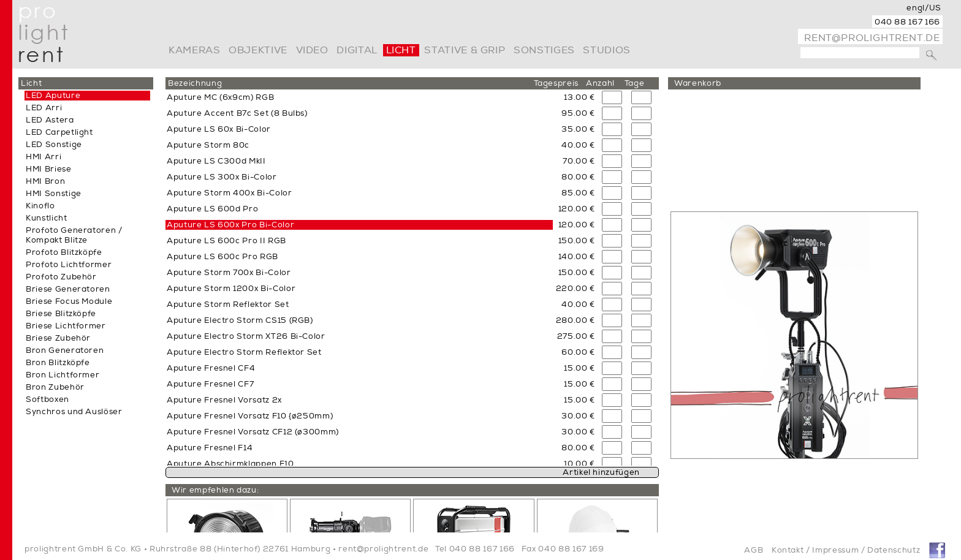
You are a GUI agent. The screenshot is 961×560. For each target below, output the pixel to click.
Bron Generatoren (65, 350)
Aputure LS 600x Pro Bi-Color (230, 225)
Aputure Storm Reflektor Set (228, 305)
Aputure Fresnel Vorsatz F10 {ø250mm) (250, 416)
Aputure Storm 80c (208, 145)
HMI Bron (45, 181)
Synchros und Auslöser (74, 412)
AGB (754, 550)
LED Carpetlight (59, 132)
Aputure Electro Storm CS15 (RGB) (240, 320)
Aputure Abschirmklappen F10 (230, 464)
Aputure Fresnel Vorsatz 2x (224, 400)
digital (357, 50)
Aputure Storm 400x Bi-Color (230, 193)
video (312, 50)
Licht (401, 50)
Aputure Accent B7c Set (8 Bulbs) (237, 113)
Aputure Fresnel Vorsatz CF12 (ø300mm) (253, 432)
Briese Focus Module (69, 301)
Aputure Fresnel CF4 (211, 368)
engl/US (924, 8)
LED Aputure (53, 96)
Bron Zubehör (55, 387)
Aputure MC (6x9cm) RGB (220, 97)
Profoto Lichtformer (69, 265)
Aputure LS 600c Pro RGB (222, 257)
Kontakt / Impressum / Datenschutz (846, 550)
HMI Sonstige (54, 194)
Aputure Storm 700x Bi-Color (229, 273)
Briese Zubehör (58, 338)
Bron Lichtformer (63, 375)
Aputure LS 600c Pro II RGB (226, 241)
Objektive (258, 50)
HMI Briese (49, 169)
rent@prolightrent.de (872, 38)
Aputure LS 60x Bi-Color (219, 129)
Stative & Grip (465, 50)
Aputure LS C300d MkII (216, 161)
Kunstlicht (47, 218)
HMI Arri (44, 157)
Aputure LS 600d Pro (212, 209)
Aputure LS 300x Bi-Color (222, 177)
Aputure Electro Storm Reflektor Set (244, 352)
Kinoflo (40, 206)
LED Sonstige (54, 145)
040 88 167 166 (907, 22)
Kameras (194, 50)
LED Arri (44, 108)
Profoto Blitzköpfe (64, 252)
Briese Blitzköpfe (61, 314)
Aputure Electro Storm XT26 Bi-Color (246, 336)
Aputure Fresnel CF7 (210, 384)
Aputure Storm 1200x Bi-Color (231, 289)
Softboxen (47, 399)
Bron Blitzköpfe (58, 363)
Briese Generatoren (68, 289)
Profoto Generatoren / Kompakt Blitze (74, 235)
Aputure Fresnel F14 (210, 448)
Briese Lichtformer (66, 326)
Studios (606, 50)
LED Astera (50, 120)
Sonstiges (544, 50)
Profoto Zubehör (61, 277)
